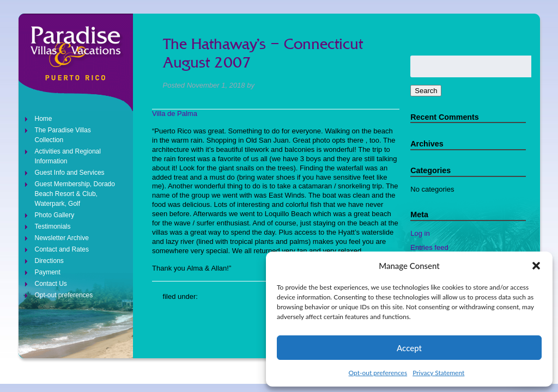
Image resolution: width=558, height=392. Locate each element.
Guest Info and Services (70, 173)
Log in (420, 233)
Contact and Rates (62, 249)
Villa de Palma (175, 114)
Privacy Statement (438, 373)
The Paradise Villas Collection (63, 135)
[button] (536, 266)
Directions (49, 261)
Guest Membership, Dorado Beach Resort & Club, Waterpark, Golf (75, 194)
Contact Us (51, 284)
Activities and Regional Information (68, 156)
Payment (48, 272)
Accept (409, 348)
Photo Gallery (55, 215)
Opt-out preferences (378, 373)
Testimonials (53, 226)
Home (44, 119)
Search (426, 91)
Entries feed (429, 247)
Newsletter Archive (62, 238)
